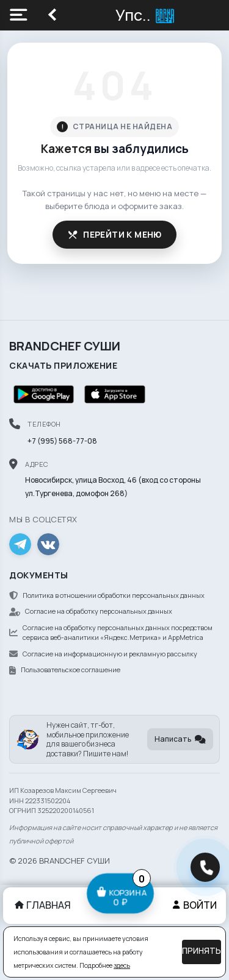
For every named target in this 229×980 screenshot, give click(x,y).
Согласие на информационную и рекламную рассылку (103, 654)
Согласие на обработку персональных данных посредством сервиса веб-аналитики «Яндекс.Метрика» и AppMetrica (111, 633)
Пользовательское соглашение (65, 669)
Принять (202, 951)
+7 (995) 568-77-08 (62, 441)
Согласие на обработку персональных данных (91, 611)
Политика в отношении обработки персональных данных (107, 595)
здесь (122, 965)
